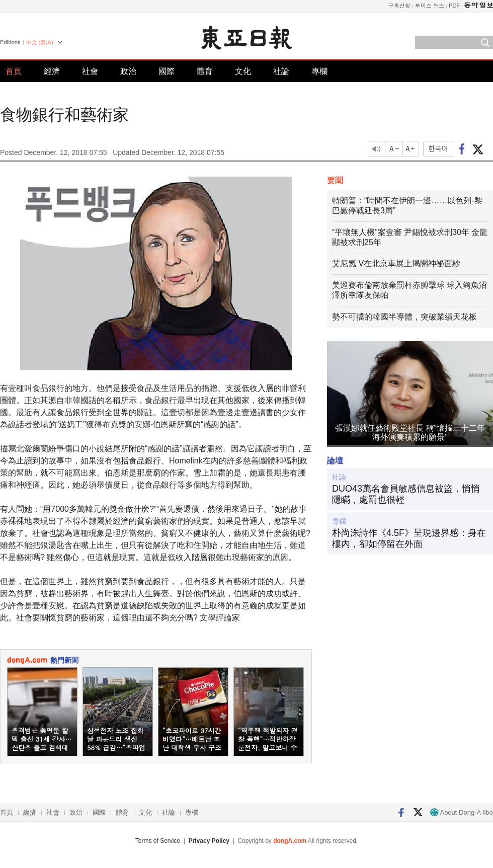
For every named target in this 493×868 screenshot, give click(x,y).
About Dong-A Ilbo (462, 812)
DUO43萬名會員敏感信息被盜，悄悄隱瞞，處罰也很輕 (406, 494)
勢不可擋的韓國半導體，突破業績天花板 (404, 317)
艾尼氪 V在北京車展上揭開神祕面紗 (396, 263)
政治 (128, 71)
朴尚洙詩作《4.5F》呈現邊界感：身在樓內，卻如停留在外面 (409, 538)
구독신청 (399, 5)
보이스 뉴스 (430, 5)
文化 (243, 71)
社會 (90, 71)
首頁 (14, 71)
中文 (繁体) (40, 42)
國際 (167, 71)
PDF (454, 5)
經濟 (52, 71)
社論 (281, 71)
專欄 (319, 71)
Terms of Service (158, 841)
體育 (205, 71)
